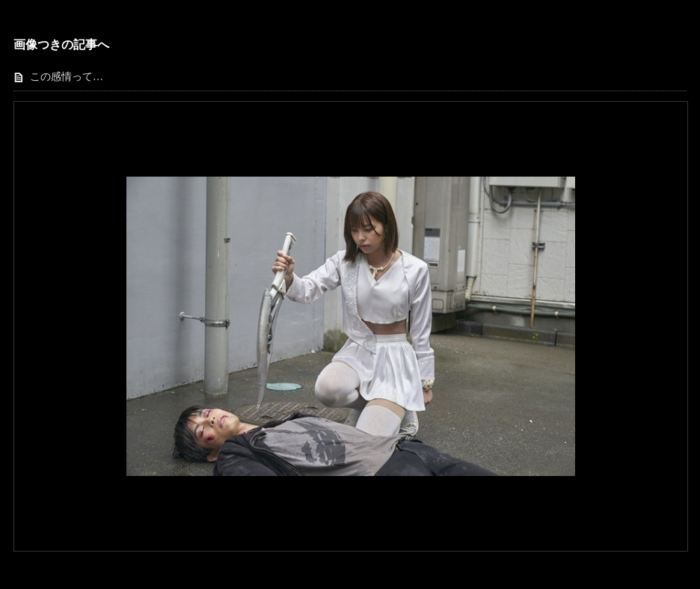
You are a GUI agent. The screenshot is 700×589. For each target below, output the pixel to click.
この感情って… (67, 77)
